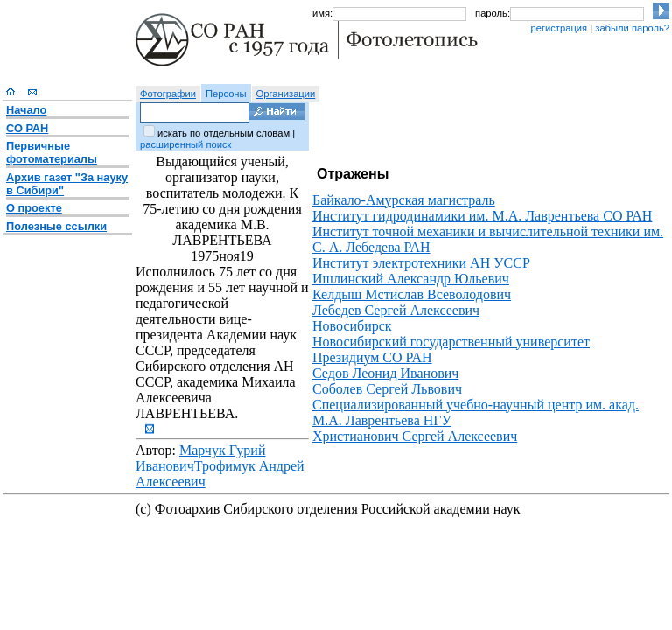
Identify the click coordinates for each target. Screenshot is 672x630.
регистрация (559, 28)
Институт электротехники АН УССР (421, 263)
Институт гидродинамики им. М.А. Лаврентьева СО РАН (482, 216)
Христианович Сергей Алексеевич (415, 436)
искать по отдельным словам (224, 133)
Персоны (226, 94)
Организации (286, 94)
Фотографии (168, 94)
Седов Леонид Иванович (385, 373)
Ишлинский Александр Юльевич (411, 279)
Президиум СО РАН (372, 357)
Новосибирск (352, 326)
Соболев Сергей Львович (387, 389)
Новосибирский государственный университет (451, 342)
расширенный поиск (185, 144)
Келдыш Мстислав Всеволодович (412, 294)
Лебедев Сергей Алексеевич (396, 310)
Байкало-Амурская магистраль (404, 200)
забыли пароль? (632, 28)
